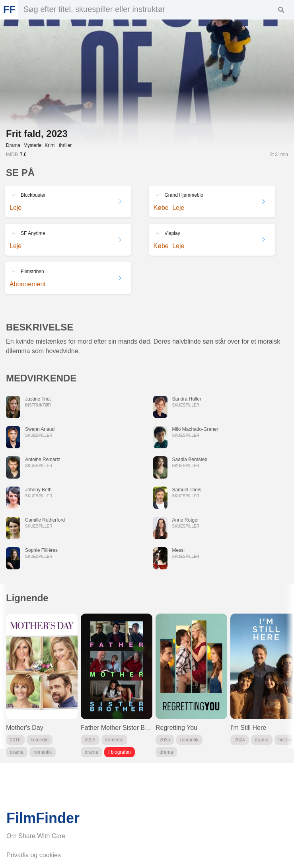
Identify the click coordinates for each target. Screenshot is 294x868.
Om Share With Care (36, 836)
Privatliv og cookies (34, 855)
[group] (42, 685)
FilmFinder (43, 818)
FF (9, 10)
